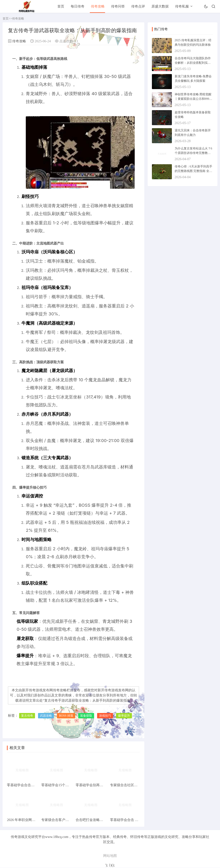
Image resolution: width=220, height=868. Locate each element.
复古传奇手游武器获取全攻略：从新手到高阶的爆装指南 (87, 700)
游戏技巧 (105, 716)
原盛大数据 (160, 6)
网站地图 (110, 856)
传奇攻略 (98, 6)
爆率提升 (124, 716)
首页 (61, 6)
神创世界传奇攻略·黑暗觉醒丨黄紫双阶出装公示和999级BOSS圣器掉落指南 (193, 99)
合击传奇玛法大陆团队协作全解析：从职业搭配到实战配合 (193, 63)
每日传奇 (78, 6)
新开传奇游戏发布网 (113, 690)
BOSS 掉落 (66, 716)
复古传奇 (27, 716)
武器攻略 (46, 716)
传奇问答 (118, 6)
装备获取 (86, 716)
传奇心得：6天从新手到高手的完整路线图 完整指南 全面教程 (193, 171)
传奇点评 (138, 6)
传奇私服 (182, 6)
